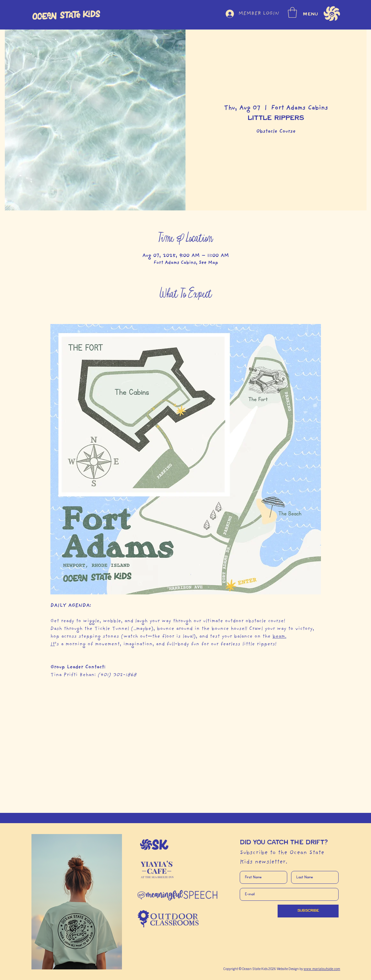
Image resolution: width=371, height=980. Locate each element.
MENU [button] (311, 14)
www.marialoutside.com (322, 969)
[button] (292, 12)
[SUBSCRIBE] (308, 911)
